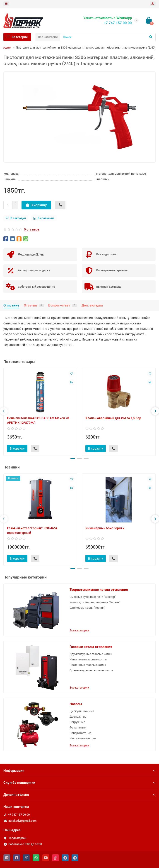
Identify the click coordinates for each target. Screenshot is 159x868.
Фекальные (78, 727)
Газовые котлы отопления (91, 647)
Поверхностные (80, 733)
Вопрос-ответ (63, 305)
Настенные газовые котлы (88, 665)
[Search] (108, 37)
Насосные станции (83, 738)
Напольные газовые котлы (88, 659)
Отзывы (34, 305)
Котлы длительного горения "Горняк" (95, 602)
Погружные (77, 722)
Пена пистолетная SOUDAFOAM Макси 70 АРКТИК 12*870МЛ (38, 420)
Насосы (76, 704)
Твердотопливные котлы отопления (99, 590)
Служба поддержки (79, 783)
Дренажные (78, 717)
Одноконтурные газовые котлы (91, 670)
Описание (11, 305)
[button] (73, 459)
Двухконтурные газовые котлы (91, 654)
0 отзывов (32, 229)
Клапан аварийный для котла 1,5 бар (113, 418)
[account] (153, 4)
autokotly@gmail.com (22, 821)
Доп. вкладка (92, 305)
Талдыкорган (17, 838)
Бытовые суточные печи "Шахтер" (93, 597)
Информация (79, 771)
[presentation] (4, 411)
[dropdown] (6, 4)
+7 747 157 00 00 (19, 815)
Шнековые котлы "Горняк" (87, 608)
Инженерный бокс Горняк (105, 528)
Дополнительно (79, 795)
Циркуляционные (82, 711)
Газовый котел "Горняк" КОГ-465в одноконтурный (32, 530)
